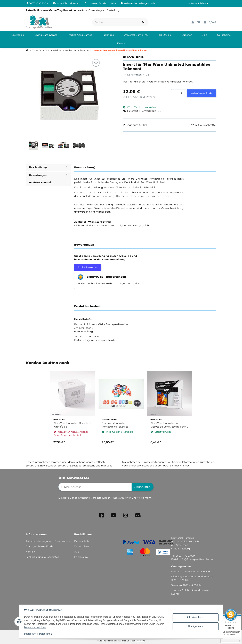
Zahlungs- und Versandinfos (42, 557)
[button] (198, 3)
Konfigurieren (195, 626)
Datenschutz (46, 634)
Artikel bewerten (88, 267)
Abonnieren (143, 487)
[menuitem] (18, 35)
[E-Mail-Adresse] (95, 487)
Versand (151, 97)
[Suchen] (115, 22)
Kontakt (30, 552)
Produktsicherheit (48, 182)
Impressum (30, 634)
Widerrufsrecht (83, 546)
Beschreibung (48, 167)
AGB (77, 552)
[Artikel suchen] (143, 22)
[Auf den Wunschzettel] (96, 63)
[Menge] (179, 93)
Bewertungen (48, 175)
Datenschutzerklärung (36, 628)
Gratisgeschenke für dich (41, 546)
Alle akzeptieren (195, 617)
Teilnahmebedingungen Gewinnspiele (48, 541)
